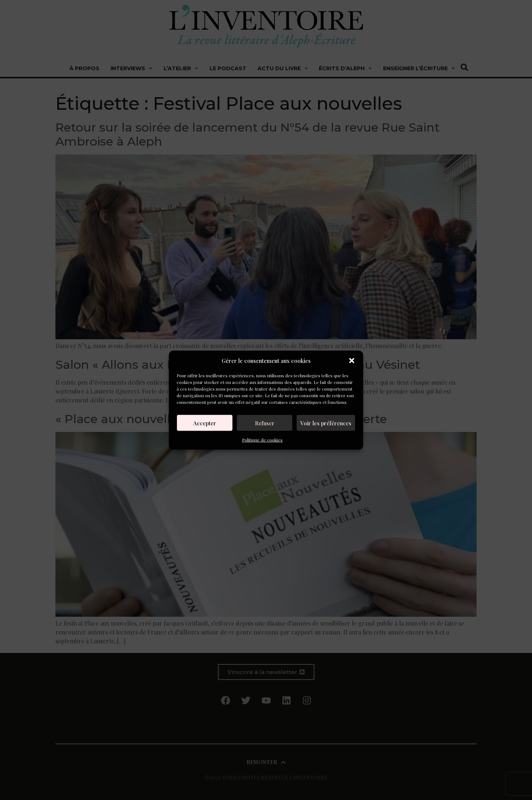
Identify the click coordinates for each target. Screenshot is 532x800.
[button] (352, 361)
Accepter (205, 423)
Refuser (265, 423)
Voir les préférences (326, 423)
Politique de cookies (262, 440)
